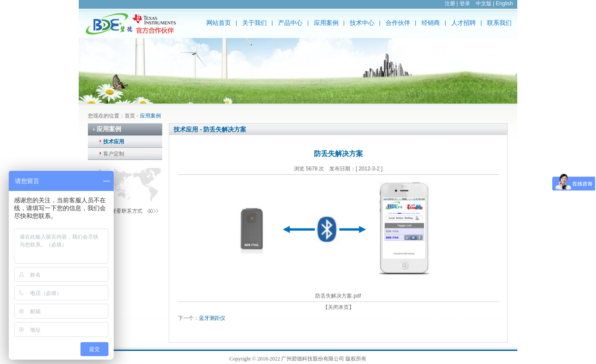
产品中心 (290, 23)
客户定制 (114, 154)
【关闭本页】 (338, 307)
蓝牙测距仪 (212, 318)
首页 (130, 116)
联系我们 (499, 23)
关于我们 (254, 23)
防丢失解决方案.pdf (338, 296)
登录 (465, 3)
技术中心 (362, 23)
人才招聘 (464, 23)
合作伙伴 (398, 23)
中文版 (484, 3)
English (504, 3)
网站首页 (219, 23)
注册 (450, 3)
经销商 (431, 23)
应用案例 (326, 23)
